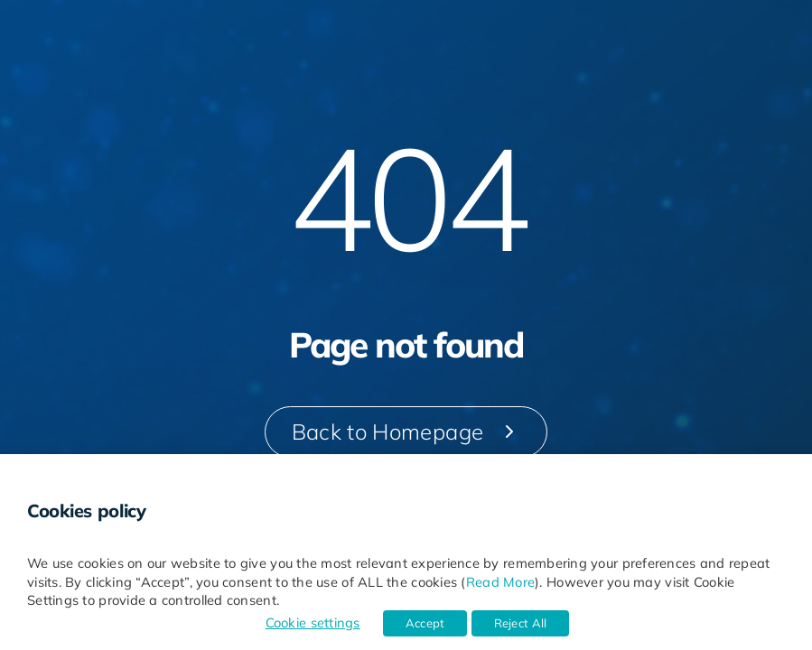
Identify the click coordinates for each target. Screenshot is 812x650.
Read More (500, 582)
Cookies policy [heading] (87, 511)
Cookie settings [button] (313, 622)
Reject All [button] (521, 623)
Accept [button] (425, 623)
